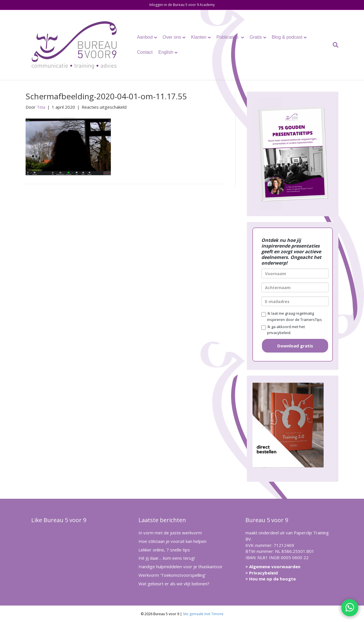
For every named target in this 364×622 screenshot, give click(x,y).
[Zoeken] (334, 45)
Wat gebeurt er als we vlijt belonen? (174, 584)
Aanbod (145, 37)
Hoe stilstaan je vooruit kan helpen (172, 541)
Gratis (256, 37)
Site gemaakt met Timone (203, 614)
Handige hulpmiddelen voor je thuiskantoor (181, 567)
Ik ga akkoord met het (283, 330)
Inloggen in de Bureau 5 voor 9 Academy (182, 5)
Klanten (199, 37)
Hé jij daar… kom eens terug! (167, 558)
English (166, 52)
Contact (145, 52)
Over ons (172, 37)
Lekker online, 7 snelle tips (164, 550)
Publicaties (228, 37)
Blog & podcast (287, 37)
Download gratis (295, 346)
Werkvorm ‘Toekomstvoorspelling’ (172, 575)
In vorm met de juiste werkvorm (170, 533)
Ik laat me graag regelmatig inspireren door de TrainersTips (292, 316)
